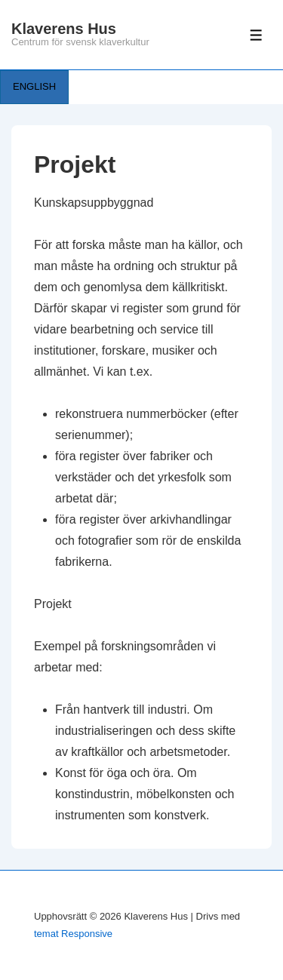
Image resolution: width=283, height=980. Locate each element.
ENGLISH (34, 86)
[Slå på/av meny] (256, 35)
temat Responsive (73, 934)
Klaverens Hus (64, 29)
